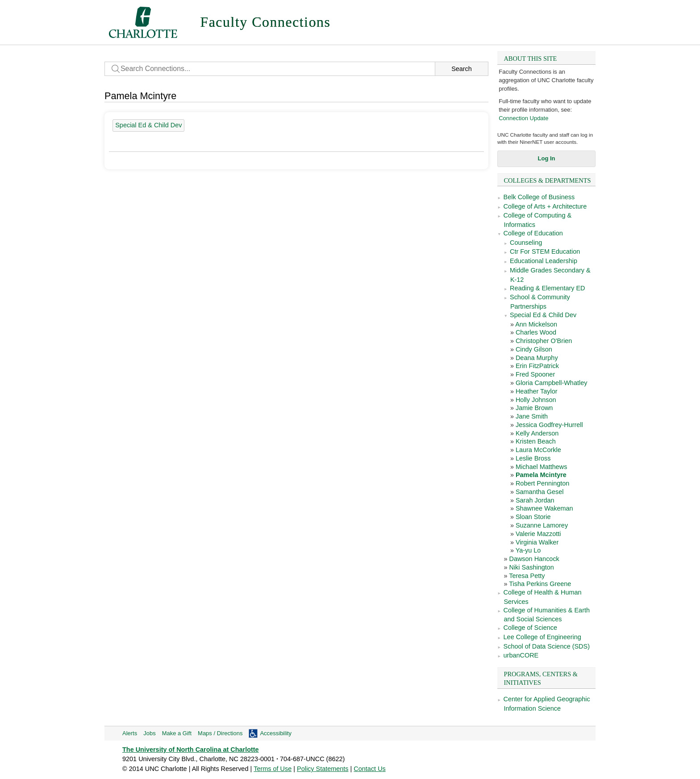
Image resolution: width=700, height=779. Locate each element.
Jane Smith (532, 416)
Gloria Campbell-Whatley (551, 383)
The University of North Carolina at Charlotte (191, 750)
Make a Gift (177, 733)
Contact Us (369, 769)
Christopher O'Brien (544, 341)
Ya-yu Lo (528, 550)
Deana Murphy (537, 358)
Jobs (149, 733)
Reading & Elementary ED (548, 288)
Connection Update (523, 118)
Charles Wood (536, 332)
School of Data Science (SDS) (547, 646)
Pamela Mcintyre (541, 475)
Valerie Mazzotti (538, 534)
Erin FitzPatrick (537, 366)
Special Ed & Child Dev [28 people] (148, 125)
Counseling (526, 243)
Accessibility (276, 733)
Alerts (130, 733)
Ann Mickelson (536, 324)
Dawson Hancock (534, 559)
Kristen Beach (536, 441)
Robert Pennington (542, 483)
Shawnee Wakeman (544, 508)
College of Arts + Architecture (545, 206)
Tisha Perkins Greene (540, 584)
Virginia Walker (537, 542)
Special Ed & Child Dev (543, 315)
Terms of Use (273, 769)
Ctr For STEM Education (545, 251)
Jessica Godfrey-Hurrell (549, 425)
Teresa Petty (527, 576)
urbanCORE (521, 655)
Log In (547, 158)
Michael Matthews (542, 467)
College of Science (530, 628)
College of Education (533, 233)
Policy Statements (323, 769)
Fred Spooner (535, 374)
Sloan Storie (533, 517)
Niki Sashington (531, 567)
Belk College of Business (539, 197)
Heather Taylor (537, 391)
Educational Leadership (544, 261)
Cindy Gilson (534, 349)
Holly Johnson (536, 400)
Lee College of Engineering (542, 637)
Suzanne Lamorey (542, 525)
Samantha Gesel (540, 492)
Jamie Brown (534, 408)
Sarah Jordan (535, 500)
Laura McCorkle (538, 450)
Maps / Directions (220, 733)
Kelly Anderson (537, 433)
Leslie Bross (533, 458)
